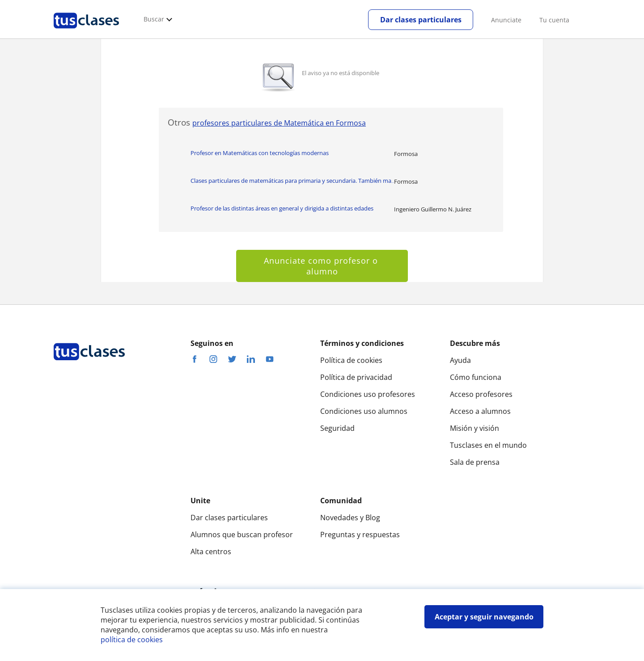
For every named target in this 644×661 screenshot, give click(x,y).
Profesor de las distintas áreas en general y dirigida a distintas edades (282, 208)
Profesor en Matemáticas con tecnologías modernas (260, 153)
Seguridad (337, 428)
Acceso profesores (481, 394)
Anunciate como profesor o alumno (322, 266)
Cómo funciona (476, 377)
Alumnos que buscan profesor (242, 535)
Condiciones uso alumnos (364, 411)
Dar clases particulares (421, 20)
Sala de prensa (475, 462)
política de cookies (132, 640)
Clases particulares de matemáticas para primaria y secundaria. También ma (292, 181)
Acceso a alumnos (480, 411)
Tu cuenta (554, 20)
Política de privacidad (356, 377)
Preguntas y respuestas (360, 535)
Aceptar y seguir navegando (484, 617)
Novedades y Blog (350, 518)
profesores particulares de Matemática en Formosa (279, 123)
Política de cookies (351, 360)
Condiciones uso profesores (368, 394)
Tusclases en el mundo (488, 445)
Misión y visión (475, 428)
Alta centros (211, 552)
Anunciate (506, 20)
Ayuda (460, 360)
